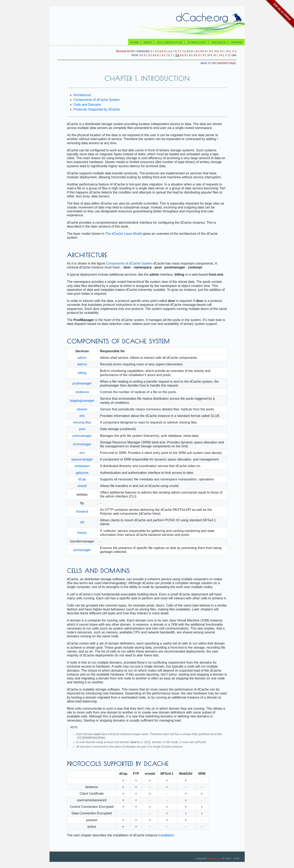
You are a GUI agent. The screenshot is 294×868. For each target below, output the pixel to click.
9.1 (207, 51)
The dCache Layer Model (124, 234)
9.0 (202, 51)
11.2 (234, 51)
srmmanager (82, 444)
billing (82, 373)
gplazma (82, 473)
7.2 (184, 51)
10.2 (228, 51)
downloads (197, 42)
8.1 (193, 51)
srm (82, 453)
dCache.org (214, 858)
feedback (219, 42)
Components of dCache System (97, 100)
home (134, 42)
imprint (238, 42)
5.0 (141, 55)
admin (82, 358)
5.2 (157, 51)
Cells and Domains (87, 105)
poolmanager (82, 383)
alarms (82, 364)
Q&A (234, 55)
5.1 (152, 51)
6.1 (166, 51)
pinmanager (82, 550)
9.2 (211, 51)
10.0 (216, 51)
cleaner (82, 409)
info (82, 416)
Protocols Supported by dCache (97, 109)
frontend (82, 512)
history (82, 533)
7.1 (179, 51)
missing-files (82, 422)
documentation (170, 42)
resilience (82, 392)
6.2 (170, 51)
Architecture (82, 95)
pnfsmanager (82, 436)
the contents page (223, 63)
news (148, 42)
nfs (82, 522)
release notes (125, 51)
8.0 (189, 51)
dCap (82, 479)
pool (82, 429)
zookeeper (82, 466)
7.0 (175, 51)
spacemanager (82, 459)
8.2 (198, 51)
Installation (166, 835)
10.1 (222, 51)
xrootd (82, 486)
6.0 (161, 51)
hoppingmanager (82, 401)
